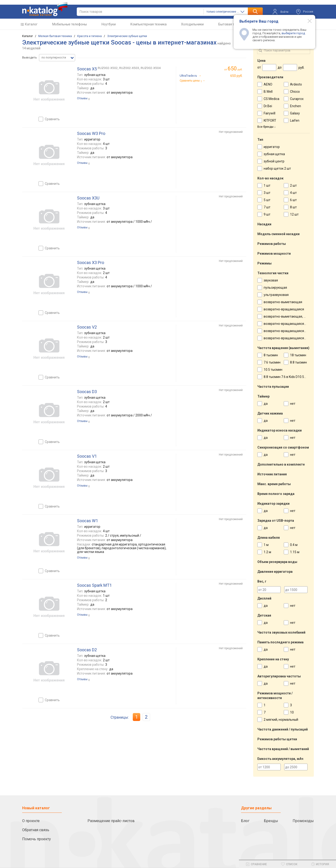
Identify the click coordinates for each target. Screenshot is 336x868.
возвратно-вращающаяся (284, 309)
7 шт (267, 207)
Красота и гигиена (89, 36)
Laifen (295, 120)
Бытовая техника (232, 24)
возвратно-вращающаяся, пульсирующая (296, 324)
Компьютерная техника (149, 24)
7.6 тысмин (272, 362)
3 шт (267, 193)
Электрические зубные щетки (127, 36)
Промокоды (303, 821)
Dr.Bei (268, 106)
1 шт (267, 185)
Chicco (295, 92)
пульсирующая (275, 288)
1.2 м (267, 552)
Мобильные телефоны (70, 24)
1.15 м (295, 552)
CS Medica (271, 99)
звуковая (271, 280)
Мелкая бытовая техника (55, 36)
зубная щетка (274, 154)
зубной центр (274, 161)
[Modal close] (307, 21)
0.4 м (294, 545)
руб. (235, 69)
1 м (266, 545)
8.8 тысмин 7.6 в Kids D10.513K (287, 377)
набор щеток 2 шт (277, 168)
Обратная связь (36, 830)
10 (292, 712)
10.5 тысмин (273, 370)
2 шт (293, 185)
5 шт (267, 200)
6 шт (293, 200)
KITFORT (270, 120)
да (266, 404)
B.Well (268, 92)
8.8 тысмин (298, 362)
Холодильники (192, 24)
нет (293, 404)
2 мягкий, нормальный (281, 720)
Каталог (31, 24)
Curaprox (297, 99)
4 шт (293, 193)
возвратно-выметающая (283, 302)
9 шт (267, 214)
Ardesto (296, 84)
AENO (268, 84)
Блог (245, 821)
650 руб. (236, 76)
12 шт (294, 214)
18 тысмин (298, 355)
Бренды (271, 821)
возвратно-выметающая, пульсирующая (295, 316)
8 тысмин (271, 355)
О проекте (31, 821)
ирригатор (272, 147)
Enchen (296, 106)
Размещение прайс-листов (111, 821)
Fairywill (269, 113)
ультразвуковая (276, 295)
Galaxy (295, 113)
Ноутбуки (109, 24)
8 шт (293, 207)
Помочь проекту (37, 839)
